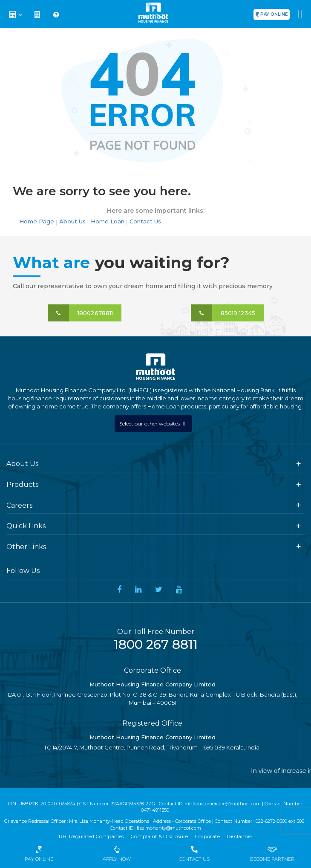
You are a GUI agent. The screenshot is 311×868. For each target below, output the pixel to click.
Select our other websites (150, 424)
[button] (17, 15)
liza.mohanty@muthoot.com (169, 828)
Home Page (37, 221)
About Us (72, 221)
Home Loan (108, 221)
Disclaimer (240, 836)
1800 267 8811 (156, 644)
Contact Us (145, 221)
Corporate (207, 836)
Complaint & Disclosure (159, 836)
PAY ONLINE (274, 14)
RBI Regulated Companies (91, 836)
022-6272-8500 (271, 821)
